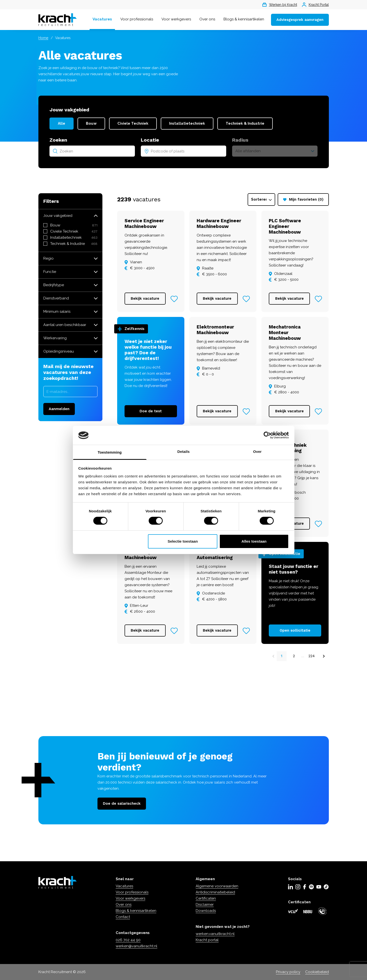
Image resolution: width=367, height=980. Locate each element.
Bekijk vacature (145, 298)
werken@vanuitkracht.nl (136, 946)
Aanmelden (59, 409)
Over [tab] (257, 452)
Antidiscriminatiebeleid (215, 892)
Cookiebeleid (317, 972)
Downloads (206, 911)
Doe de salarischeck (122, 803)
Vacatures (102, 19)
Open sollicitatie (295, 630)
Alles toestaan (254, 541)
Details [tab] (184, 452)
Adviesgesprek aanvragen (300, 20)
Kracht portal (207, 940)
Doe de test (151, 411)
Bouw (91, 123)
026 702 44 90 (128, 940)
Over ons (207, 19)
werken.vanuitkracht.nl (215, 934)
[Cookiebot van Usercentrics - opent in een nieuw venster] (267, 435)
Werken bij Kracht (280, 5)
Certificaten (206, 898)
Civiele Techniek (133, 123)
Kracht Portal (315, 5)
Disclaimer (205, 905)
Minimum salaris (57, 312)
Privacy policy (288, 972)
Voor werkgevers (176, 19)
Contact (123, 917)
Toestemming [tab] (110, 452)
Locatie (150, 140)
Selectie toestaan (183, 541)
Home (43, 38)
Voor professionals (137, 19)
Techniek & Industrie (245, 123)
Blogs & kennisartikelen (244, 19)
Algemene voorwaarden (217, 886)
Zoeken (58, 140)
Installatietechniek (187, 123)
